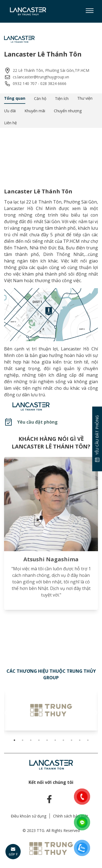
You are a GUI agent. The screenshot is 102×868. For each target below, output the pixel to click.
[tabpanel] (51, 710)
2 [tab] (23, 740)
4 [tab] (39, 740)
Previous (7, 713)
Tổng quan (15, 98)
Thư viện (85, 98)
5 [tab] (47, 740)
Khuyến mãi (35, 111)
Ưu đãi (10, 111)
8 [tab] (72, 740)
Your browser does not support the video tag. (51, 153)
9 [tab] (80, 740)
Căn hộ (40, 98)
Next (95, 713)
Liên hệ (10, 123)
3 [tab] (31, 740)
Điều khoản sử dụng (29, 816)
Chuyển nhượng (68, 111)
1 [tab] (14, 740)
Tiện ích (62, 98)
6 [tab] (55, 740)
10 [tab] (88, 740)
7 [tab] (63, 740)
